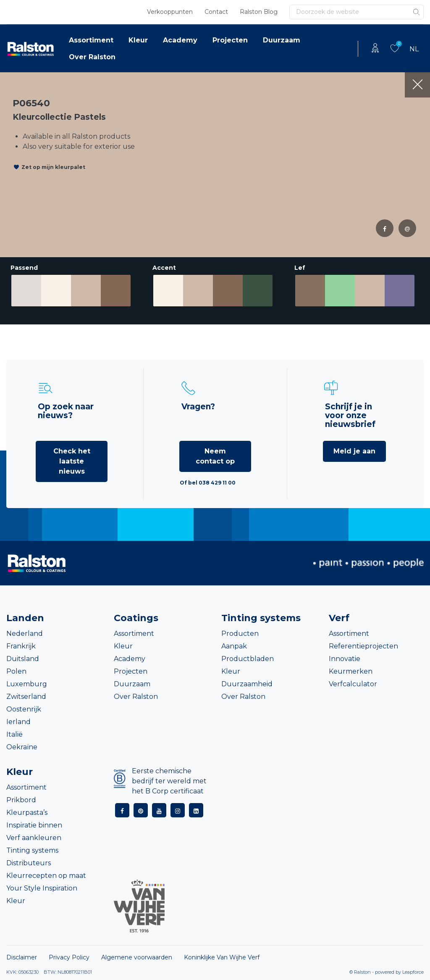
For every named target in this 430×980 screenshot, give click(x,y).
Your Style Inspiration (42, 888)
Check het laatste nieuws (72, 461)
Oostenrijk (24, 709)
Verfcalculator (353, 684)
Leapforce (413, 972)
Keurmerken (351, 671)
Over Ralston (92, 57)
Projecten (230, 40)
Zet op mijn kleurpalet (53, 167)
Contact (216, 12)
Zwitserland (26, 697)
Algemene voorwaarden (137, 957)
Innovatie (345, 659)
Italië (14, 734)
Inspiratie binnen (34, 825)
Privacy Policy (69, 957)
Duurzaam (282, 40)
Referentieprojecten (363, 646)
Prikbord (21, 800)
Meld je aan (354, 451)
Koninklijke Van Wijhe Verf (222, 957)
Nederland (25, 634)
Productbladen (248, 659)
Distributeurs (29, 863)
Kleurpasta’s (27, 813)
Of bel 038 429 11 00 (208, 483)
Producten (240, 634)
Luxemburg (27, 684)
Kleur (138, 40)
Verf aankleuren (34, 838)
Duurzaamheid (247, 684)
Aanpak (234, 646)
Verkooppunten (170, 12)
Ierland (18, 722)
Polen (16, 671)
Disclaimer (22, 957)
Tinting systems (32, 850)
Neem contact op (215, 456)
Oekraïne (22, 747)
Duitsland (23, 659)
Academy (180, 40)
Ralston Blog (259, 12)
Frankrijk (21, 646)
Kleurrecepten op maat (46, 876)
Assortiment (91, 40)
